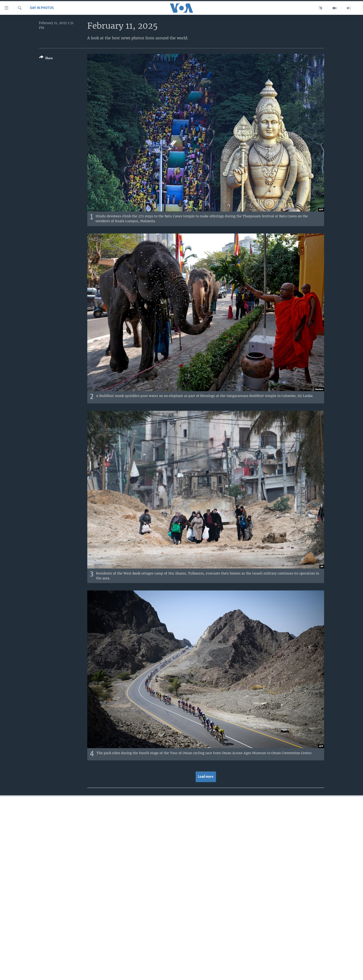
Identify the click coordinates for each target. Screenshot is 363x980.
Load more (206, 777)
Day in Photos (42, 8)
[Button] (46, 59)
